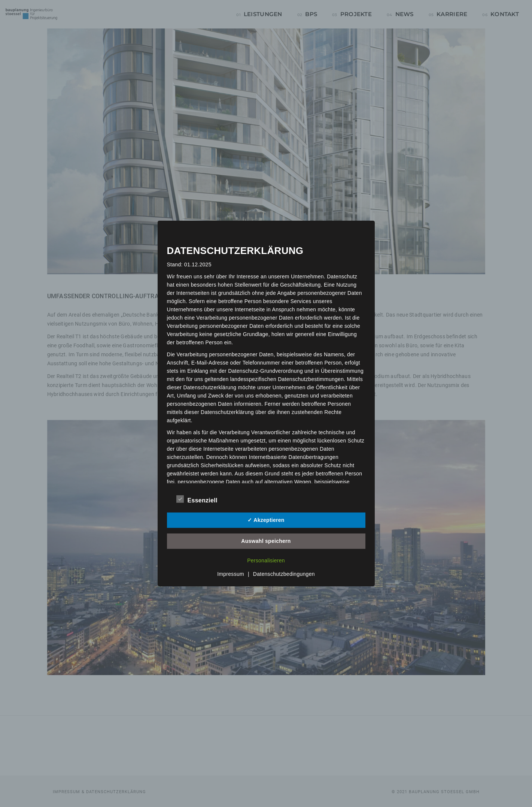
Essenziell (197, 499)
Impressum (231, 574)
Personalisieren (266, 560)
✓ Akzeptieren (266, 520)
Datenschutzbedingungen (284, 574)
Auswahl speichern (266, 541)
